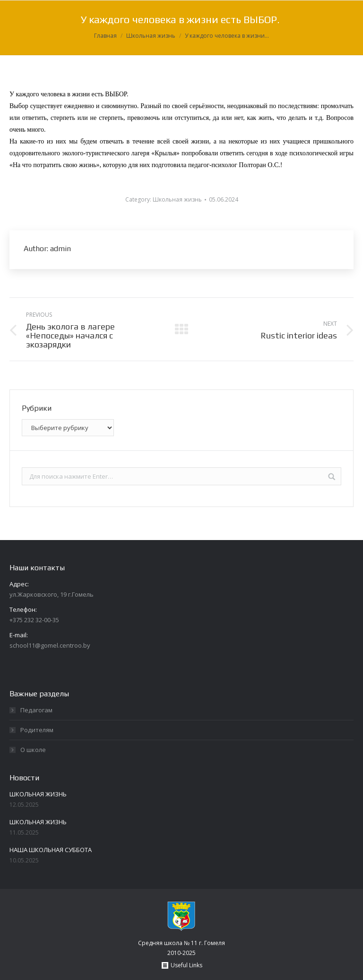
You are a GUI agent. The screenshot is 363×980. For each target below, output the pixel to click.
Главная (105, 36)
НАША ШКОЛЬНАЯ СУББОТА (51, 850)
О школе (33, 750)
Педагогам (36, 710)
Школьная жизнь (151, 36)
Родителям (37, 730)
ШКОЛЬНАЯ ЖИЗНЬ (38, 794)
